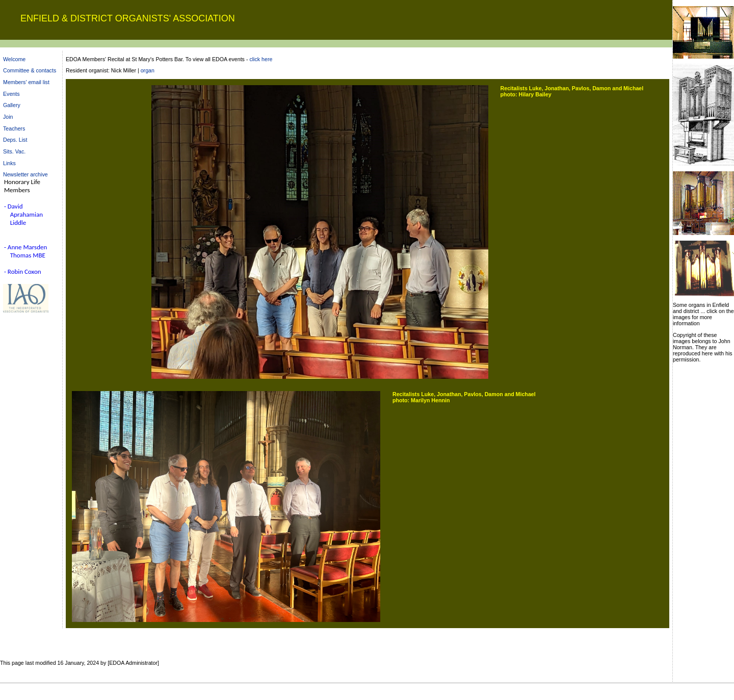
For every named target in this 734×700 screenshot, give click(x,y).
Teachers (14, 128)
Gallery (12, 105)
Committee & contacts (30, 70)
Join (8, 117)
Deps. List (15, 140)
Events (11, 94)
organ (148, 70)
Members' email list (26, 82)
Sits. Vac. (14, 151)
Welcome (14, 59)
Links (9, 163)
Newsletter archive (25, 174)
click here (261, 59)
